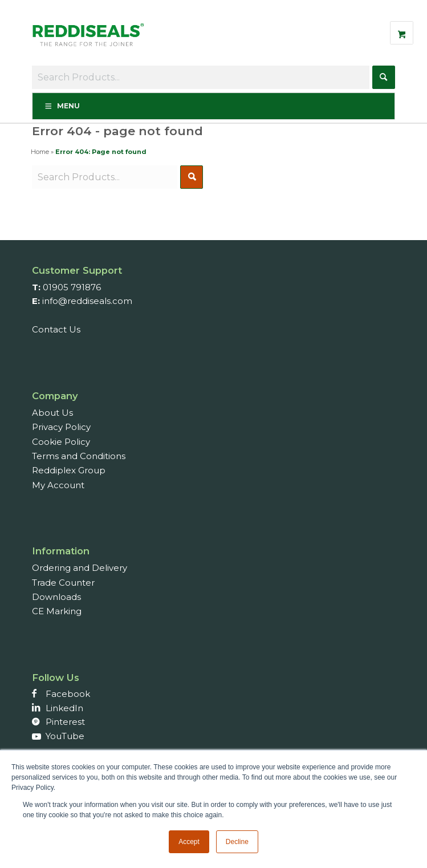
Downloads (56, 597)
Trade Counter (63, 583)
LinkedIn (64, 708)
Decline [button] (237, 842)
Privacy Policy (61, 427)
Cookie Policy (61, 442)
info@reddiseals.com (87, 301)
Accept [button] (189, 842)
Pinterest (65, 722)
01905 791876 (72, 287)
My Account (58, 485)
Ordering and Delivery (80, 568)
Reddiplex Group (69, 470)
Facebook (68, 694)
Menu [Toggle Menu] (62, 106)
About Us (52, 413)
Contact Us (56, 329)
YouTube (65, 736)
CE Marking (57, 611)
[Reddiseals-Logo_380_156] (89, 40)
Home (40, 152)
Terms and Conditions (79, 456)
